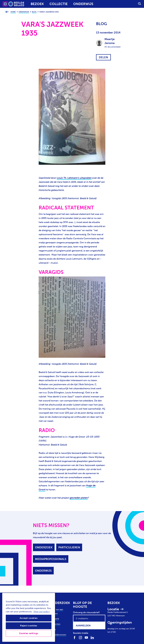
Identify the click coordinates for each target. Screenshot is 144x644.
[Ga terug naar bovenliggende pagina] (7, 12)
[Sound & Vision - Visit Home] (8, 4)
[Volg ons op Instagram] (80, 637)
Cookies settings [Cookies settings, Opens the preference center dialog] (29, 633)
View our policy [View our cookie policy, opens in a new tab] (42, 612)
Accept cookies (29, 618)
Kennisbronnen (58, 635)
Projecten (55, 624)
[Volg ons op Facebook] (75, 637)
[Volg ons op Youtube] (86, 637)
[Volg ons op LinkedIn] (92, 637)
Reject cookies (29, 626)
